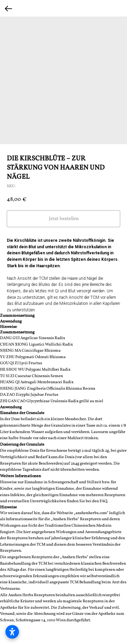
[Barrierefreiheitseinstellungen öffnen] (12, 632)
